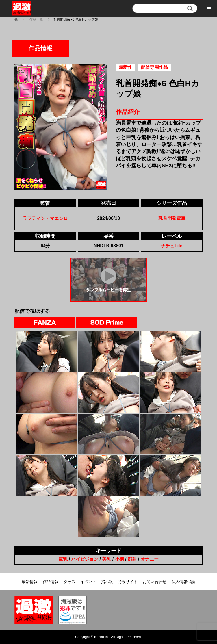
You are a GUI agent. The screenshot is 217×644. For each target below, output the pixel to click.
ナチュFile (172, 246)
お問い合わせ (155, 582)
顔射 (132, 559)
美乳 (107, 559)
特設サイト (128, 582)
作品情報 (51, 582)
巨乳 (63, 559)
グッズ (70, 582)
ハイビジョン (85, 559)
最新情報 (30, 582)
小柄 (120, 559)
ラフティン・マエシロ (45, 218)
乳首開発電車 (172, 218)
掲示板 (107, 582)
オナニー (149, 559)
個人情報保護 (183, 582)
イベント (88, 582)
